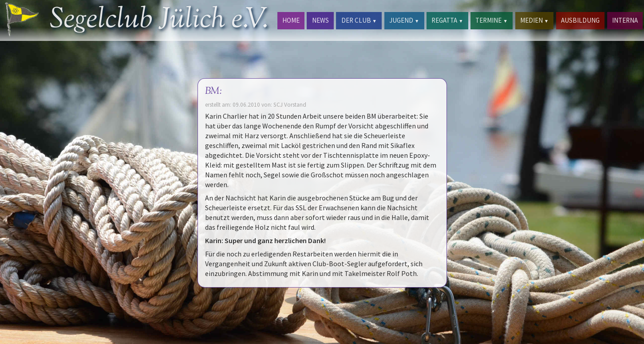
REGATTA (447, 20)
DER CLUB (359, 20)
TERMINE (491, 20)
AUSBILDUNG (580, 20)
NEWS (320, 20)
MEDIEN (534, 20)
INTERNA (625, 20)
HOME (291, 20)
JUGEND (404, 20)
